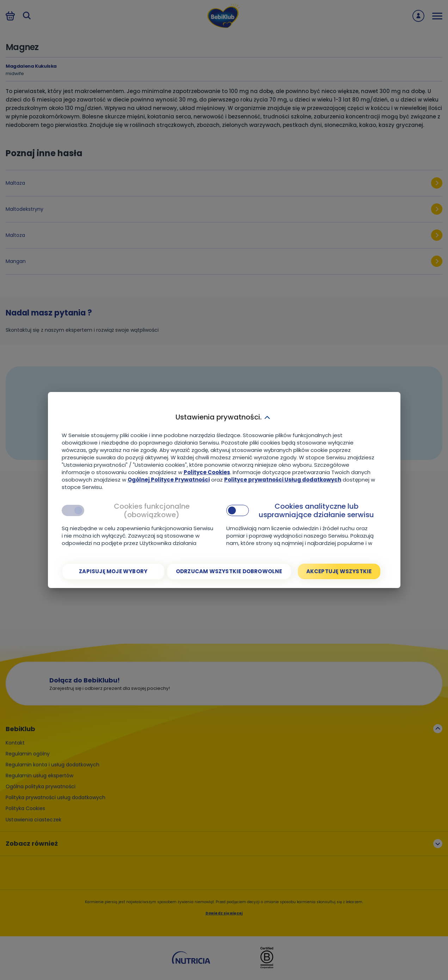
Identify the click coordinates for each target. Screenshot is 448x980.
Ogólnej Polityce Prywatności (169, 480)
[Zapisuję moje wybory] (113, 571)
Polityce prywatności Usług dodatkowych (283, 480)
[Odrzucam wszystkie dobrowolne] (229, 571)
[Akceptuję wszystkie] (339, 571)
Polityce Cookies (207, 472)
